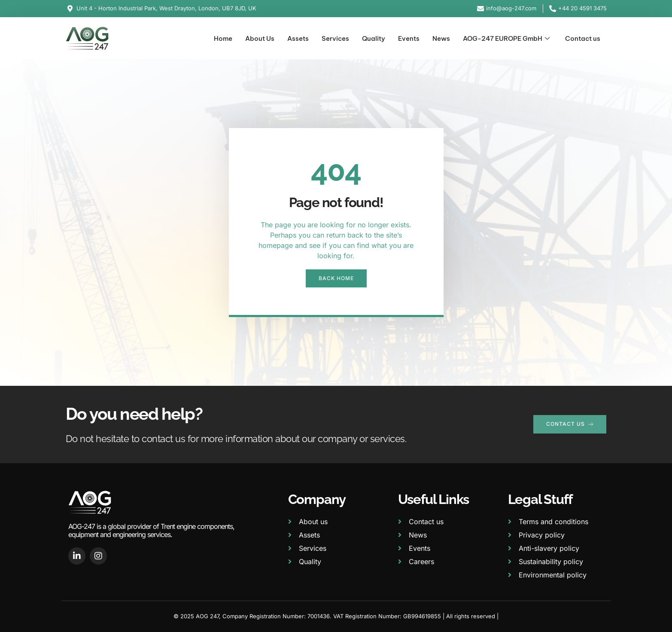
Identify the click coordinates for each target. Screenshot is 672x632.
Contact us (583, 38)
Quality (374, 38)
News (441, 38)
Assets (298, 38)
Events (409, 38)
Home (223, 38)
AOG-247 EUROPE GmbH (506, 39)
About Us (260, 38)
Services (335, 38)
